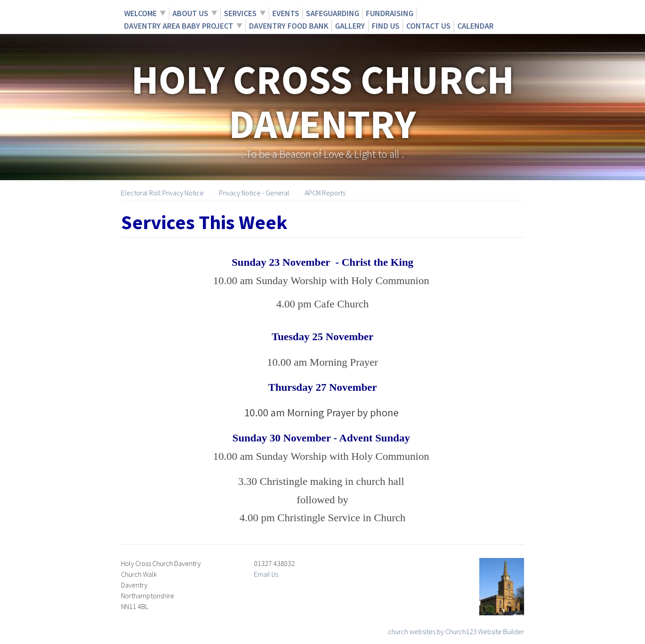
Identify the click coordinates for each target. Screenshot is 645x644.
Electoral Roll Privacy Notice (162, 193)
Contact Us (428, 26)
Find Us (386, 26)
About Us (190, 13)
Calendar (475, 26)
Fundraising (390, 13)
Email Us (266, 574)
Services (240, 13)
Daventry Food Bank (289, 26)
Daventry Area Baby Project (179, 26)
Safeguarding (333, 13)
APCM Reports (325, 193)
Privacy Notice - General (254, 193)
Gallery (350, 26)
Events (286, 13)
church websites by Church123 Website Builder (456, 631)
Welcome (140, 13)
